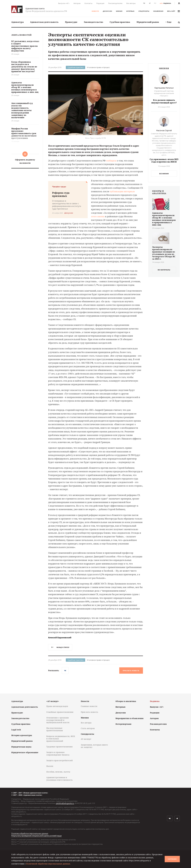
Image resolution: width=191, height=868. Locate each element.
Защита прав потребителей (59, 760)
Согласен (172, 859)
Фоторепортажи (123, 724)
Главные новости (89, 706)
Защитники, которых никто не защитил (94, 746)
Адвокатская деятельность (44, 22)
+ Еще (168, 22)
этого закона (98, 216)
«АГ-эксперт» (53, 701)
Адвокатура (18, 22)
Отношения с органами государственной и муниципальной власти (58, 720)
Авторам (77, 3)
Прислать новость (131, 671)
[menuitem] (18, 22)
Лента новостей (22, 35)
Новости (95, 11)
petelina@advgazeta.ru (65, 803)
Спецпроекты (144, 11)
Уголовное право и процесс (98, 67)
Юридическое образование (25, 752)
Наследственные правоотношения (55, 729)
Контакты (88, 3)
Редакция (100, 3)
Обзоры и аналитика (126, 701)
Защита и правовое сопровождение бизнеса (58, 753)
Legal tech (16, 730)
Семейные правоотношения (60, 712)
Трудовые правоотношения (59, 747)
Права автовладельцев (57, 706)
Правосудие (71, 22)
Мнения (119, 11)
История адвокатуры (22, 735)
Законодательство (93, 22)
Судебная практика (120, 22)
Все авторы (131, 3)
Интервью (130, 11)
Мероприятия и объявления (129, 718)
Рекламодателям (115, 3)
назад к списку (60, 647)
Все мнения (164, 174)
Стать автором (88, 728)
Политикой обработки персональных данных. (48, 864)
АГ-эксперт (86, 739)
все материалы (164, 270)
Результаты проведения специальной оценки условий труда (36, 836)
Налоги (50, 766)
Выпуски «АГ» (64, 3)
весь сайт (173, 11)
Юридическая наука (21, 747)
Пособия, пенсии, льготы (58, 772)
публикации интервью (122, 191)
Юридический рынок (148, 22)
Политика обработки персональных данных (30, 833)
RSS (155, 3)
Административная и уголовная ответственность (59, 779)
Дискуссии (107, 11)
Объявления (158, 11)
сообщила (111, 161)
